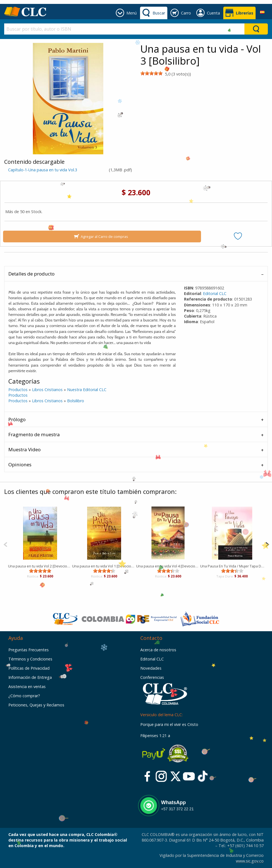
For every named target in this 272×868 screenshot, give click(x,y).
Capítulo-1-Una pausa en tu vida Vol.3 (43, 170)
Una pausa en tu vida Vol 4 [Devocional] (168, 566)
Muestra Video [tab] (24, 449)
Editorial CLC (215, 293)
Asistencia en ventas (27, 687)
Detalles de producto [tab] (31, 274)
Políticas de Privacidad (29, 668)
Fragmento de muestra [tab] (34, 434)
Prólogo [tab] (17, 419)
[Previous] (5, 544)
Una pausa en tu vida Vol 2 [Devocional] (40, 566)
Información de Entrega (30, 677)
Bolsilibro (76, 401)
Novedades (151, 668)
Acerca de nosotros (158, 650)
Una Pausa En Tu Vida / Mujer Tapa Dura (232, 566)
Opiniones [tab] (20, 465)
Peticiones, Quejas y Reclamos (36, 705)
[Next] (267, 544)
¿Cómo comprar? (24, 696)
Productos (18, 390)
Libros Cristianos (47, 390)
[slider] (151, 73)
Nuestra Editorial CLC (87, 390)
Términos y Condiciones (30, 659)
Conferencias (152, 677)
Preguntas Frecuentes (29, 650)
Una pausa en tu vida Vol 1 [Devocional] (104, 566)
